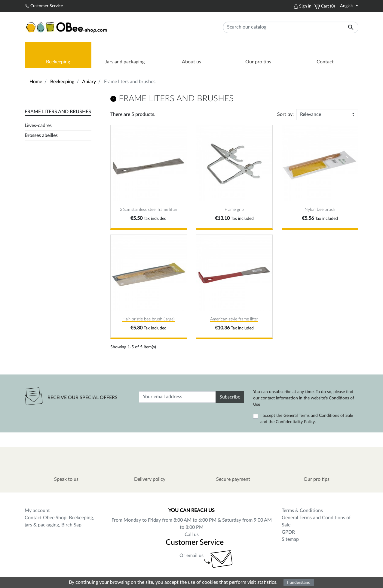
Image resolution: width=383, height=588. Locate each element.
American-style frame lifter (234, 319)
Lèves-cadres (38, 126)
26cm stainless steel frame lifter (149, 210)
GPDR (288, 532)
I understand (299, 582)
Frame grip (234, 210)
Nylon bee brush (320, 210)
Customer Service (44, 6)
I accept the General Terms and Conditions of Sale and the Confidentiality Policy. (307, 419)
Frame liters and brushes (58, 112)
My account (37, 511)
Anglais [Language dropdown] (347, 6)
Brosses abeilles (41, 135)
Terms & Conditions (302, 511)
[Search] (291, 27)
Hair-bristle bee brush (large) (149, 319)
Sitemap (290, 539)
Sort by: (285, 114)
